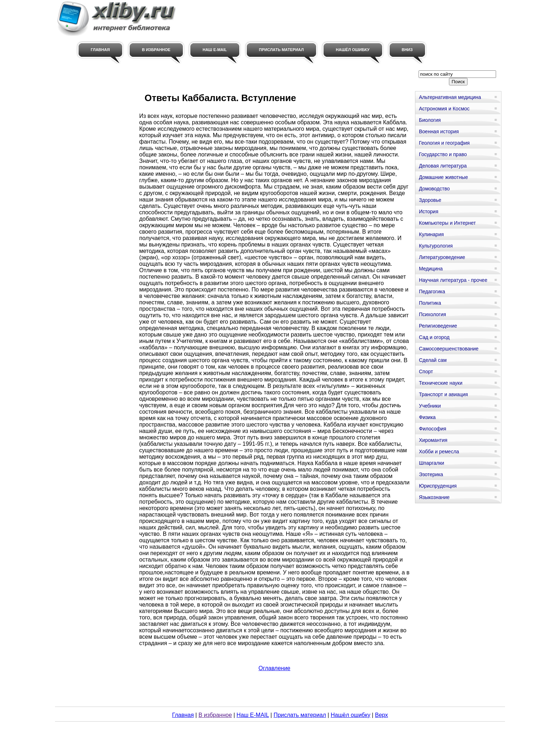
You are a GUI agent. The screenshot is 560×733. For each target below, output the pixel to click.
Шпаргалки (432, 463)
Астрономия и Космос (444, 109)
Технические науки (441, 383)
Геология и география (444, 143)
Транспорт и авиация (443, 394)
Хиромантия (433, 440)
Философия (432, 429)
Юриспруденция (438, 486)
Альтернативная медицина (450, 97)
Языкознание (434, 497)
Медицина (431, 269)
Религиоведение (438, 326)
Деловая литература (443, 166)
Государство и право (443, 154)
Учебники (430, 406)
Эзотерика (431, 474)
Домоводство (434, 189)
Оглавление (274, 668)
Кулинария (431, 234)
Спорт (426, 372)
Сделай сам (433, 360)
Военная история (439, 131)
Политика (430, 303)
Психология (432, 314)
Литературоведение (442, 257)
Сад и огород (434, 337)
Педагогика (432, 291)
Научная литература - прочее (453, 280)
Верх (381, 715)
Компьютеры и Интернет (447, 223)
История (429, 211)
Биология (430, 120)
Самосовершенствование (449, 349)
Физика (427, 417)
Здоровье (430, 200)
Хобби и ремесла (439, 452)
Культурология (436, 246)
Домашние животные (443, 177)
